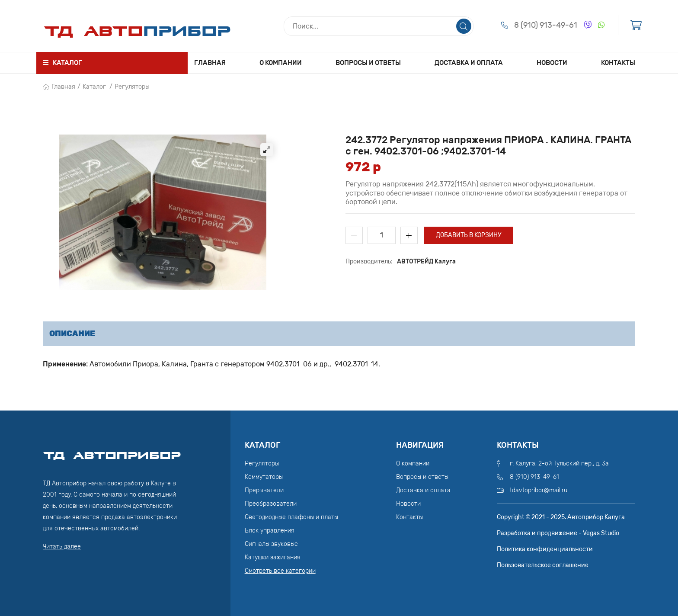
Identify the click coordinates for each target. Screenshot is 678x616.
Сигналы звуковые (271, 544)
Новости (552, 63)
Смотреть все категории (280, 571)
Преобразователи (271, 504)
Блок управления (270, 531)
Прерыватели (264, 490)
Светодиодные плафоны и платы (291, 517)
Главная (210, 63)
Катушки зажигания (273, 557)
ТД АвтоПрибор (112, 452)
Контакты (618, 63)
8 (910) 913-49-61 (546, 25)
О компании (281, 63)
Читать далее (62, 547)
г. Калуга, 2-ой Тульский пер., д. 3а (559, 464)
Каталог (94, 87)
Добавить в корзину (469, 235)
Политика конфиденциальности (545, 549)
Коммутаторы (264, 477)
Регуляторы (132, 87)
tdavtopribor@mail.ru (539, 490)
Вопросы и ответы (368, 63)
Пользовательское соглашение (543, 565)
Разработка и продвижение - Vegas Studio (558, 533)
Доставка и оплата (469, 63)
